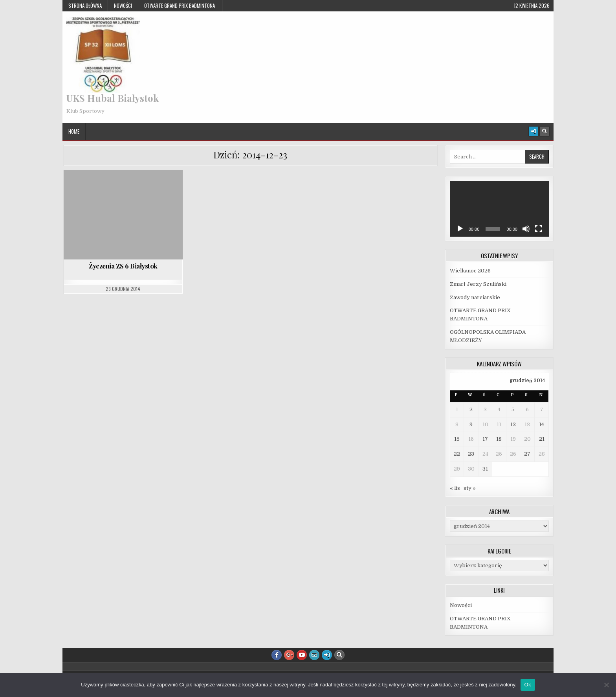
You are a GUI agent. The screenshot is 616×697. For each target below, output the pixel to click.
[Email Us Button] (314, 655)
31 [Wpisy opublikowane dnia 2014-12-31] (485, 469)
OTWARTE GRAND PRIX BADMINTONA (180, 6)
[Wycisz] (526, 229)
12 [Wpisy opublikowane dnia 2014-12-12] (513, 424)
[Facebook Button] (277, 655)
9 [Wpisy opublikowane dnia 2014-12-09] (471, 424)
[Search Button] (544, 131)
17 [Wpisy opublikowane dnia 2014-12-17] (485, 439)
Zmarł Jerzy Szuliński (478, 284)
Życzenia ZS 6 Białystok (123, 266)
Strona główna (85, 6)
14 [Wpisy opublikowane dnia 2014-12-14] (542, 424)
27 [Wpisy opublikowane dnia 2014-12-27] (527, 454)
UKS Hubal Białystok (113, 98)
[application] (499, 209)
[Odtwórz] (460, 229)
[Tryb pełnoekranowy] (539, 229)
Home (74, 131)
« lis (455, 488)
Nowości (123, 6)
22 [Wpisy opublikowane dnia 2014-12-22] (457, 454)
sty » (470, 488)
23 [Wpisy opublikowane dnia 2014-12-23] (471, 454)
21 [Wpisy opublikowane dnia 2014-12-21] (542, 439)
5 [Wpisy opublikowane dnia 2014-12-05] (513, 409)
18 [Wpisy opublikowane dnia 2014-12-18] (499, 439)
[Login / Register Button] (533, 131)
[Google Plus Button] (289, 655)
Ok (528, 685)
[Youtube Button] (302, 655)
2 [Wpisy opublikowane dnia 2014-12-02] (471, 409)
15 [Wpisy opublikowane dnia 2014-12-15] (457, 439)
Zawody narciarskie (475, 297)
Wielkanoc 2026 (470, 271)
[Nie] (606, 685)
